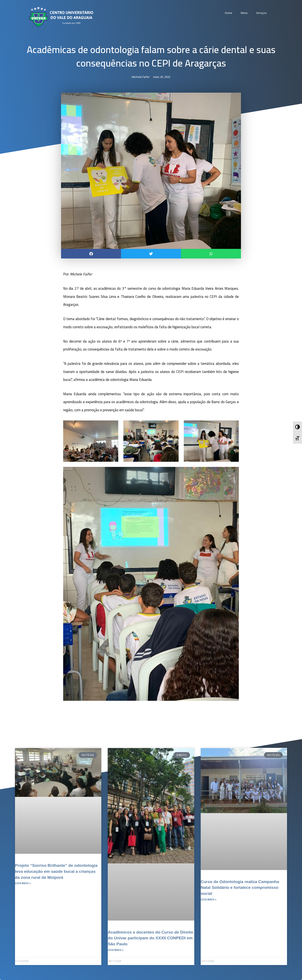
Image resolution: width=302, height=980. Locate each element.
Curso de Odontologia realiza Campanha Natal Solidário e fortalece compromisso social (240, 887)
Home (229, 13)
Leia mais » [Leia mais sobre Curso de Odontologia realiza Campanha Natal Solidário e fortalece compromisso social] (209, 899)
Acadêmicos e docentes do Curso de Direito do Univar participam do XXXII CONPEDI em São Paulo (148, 938)
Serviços (261, 13)
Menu (244, 13)
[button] (91, 254)
